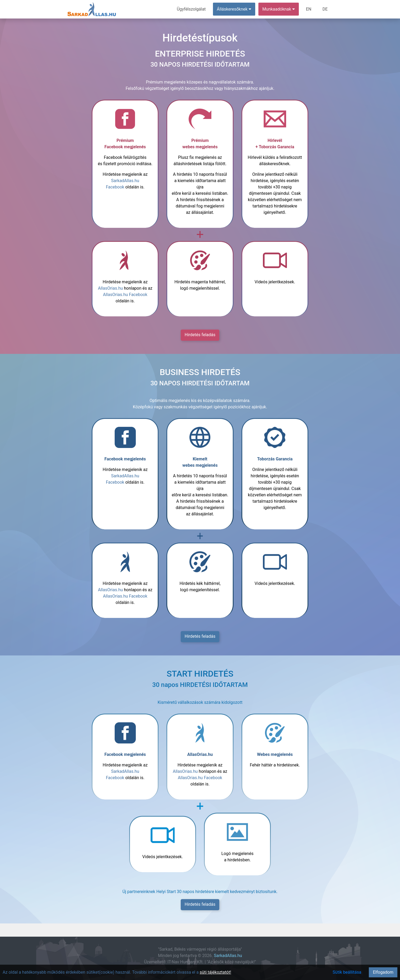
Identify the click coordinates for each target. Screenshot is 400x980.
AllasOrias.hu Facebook (125, 295)
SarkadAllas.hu (228, 956)
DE (325, 9)
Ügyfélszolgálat (191, 9)
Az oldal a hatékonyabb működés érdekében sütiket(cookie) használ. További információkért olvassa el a (101, 972)
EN (309, 9)
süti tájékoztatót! (215, 972)
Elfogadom (383, 972)
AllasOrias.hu (110, 288)
